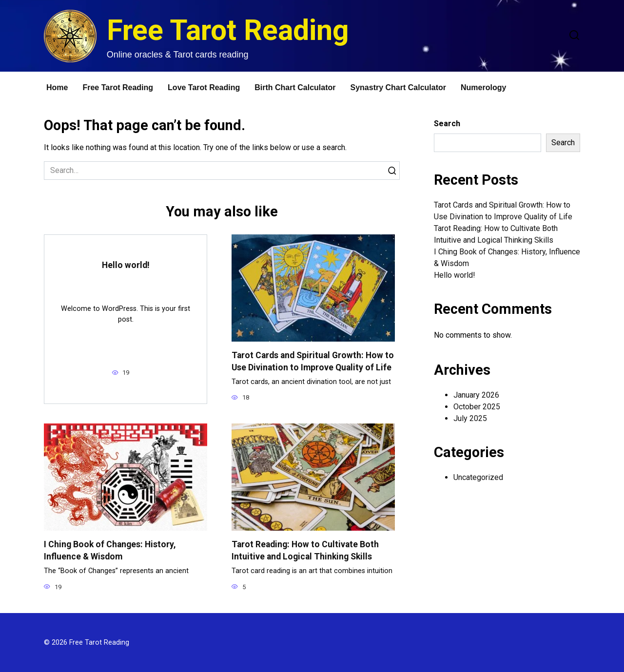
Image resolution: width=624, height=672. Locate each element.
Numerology (483, 87)
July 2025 (470, 418)
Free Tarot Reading (228, 30)
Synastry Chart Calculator (399, 87)
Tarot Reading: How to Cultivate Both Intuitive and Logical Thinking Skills (305, 550)
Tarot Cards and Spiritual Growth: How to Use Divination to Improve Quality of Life (313, 361)
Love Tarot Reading (204, 87)
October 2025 (477, 407)
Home (57, 87)
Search (447, 124)
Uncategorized (478, 477)
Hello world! (126, 265)
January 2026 (476, 395)
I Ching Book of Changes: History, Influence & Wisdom (110, 550)
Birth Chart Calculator (295, 87)
